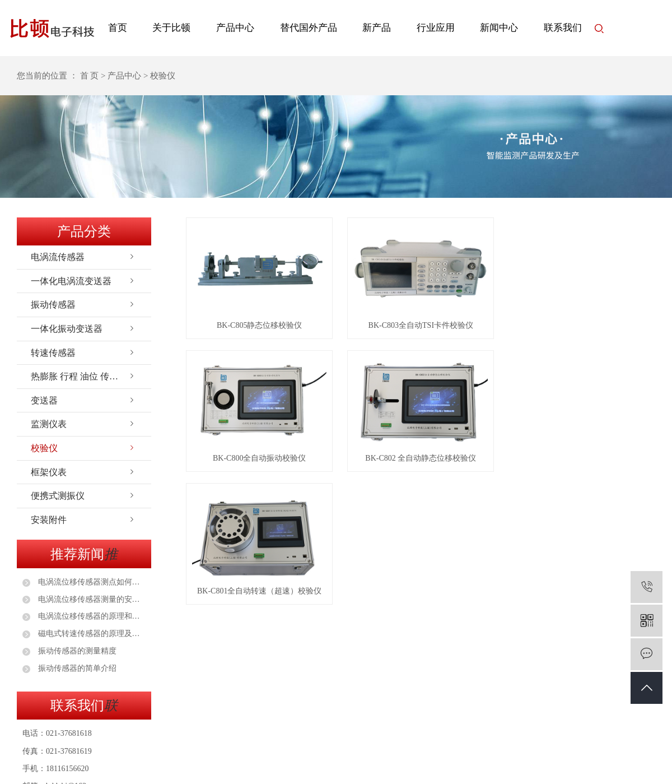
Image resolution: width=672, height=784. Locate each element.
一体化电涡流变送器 (71, 281)
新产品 (377, 28)
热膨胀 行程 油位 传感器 (79, 376)
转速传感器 (53, 353)
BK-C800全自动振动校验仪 (260, 460)
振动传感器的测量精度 (76, 651)
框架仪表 (49, 472)
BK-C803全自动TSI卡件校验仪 (423, 326)
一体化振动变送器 (67, 329)
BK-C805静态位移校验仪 (260, 326)
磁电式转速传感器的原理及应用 (91, 634)
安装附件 (49, 520)
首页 (118, 28)
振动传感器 (53, 305)
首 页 (90, 76)
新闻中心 (499, 28)
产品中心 (235, 28)
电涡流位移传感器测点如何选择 (91, 582)
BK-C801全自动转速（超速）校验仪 (260, 594)
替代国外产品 (309, 28)
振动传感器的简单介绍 (76, 668)
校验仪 (44, 448)
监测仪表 (49, 424)
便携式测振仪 (58, 496)
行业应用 (436, 28)
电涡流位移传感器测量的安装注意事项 (91, 599)
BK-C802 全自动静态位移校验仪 (423, 460)
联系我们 (563, 28)
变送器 (44, 400)
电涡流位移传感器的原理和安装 (91, 616)
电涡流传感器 (58, 257)
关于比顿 (171, 28)
